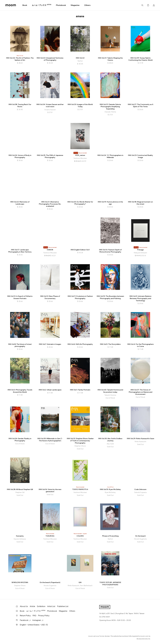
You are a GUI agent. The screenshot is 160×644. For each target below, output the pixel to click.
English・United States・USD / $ (34, 625)
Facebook (25, 620)
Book (25, 5)
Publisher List (63, 606)
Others (87, 5)
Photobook (61, 5)
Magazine (75, 5)
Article (32, 606)
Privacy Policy (44, 616)
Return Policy (25, 616)
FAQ (34, 616)
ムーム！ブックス (42, 5)
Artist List (51, 606)
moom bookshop (11, 5)
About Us (24, 606)
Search (142, 5)
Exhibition (41, 606)
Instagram (38, 620)
